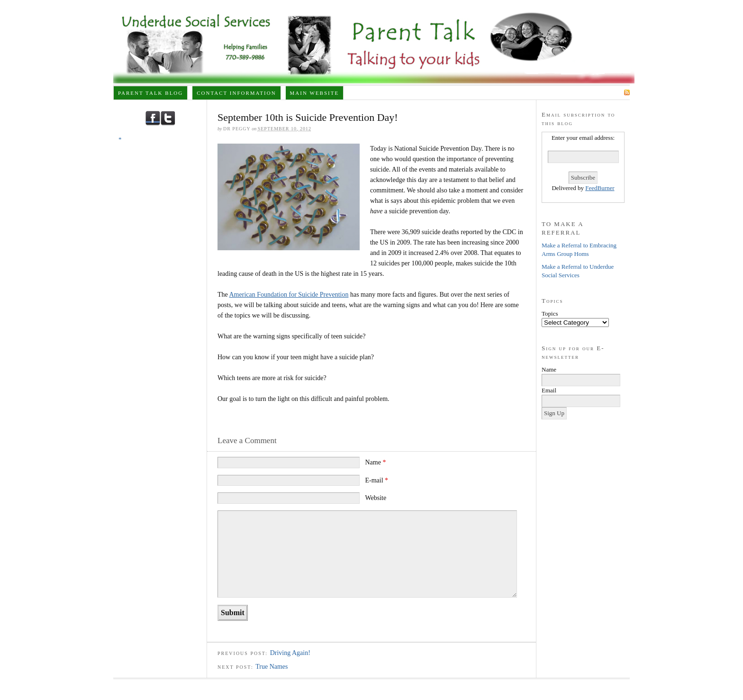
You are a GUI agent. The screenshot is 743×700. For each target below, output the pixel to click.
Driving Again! (290, 653)
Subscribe (604, 92)
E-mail (376, 480)
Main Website (315, 93)
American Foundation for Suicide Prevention (289, 295)
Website (376, 498)
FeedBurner (600, 188)
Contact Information (236, 93)
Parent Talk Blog (150, 93)
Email (549, 390)
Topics (550, 314)
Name (375, 462)
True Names (272, 667)
